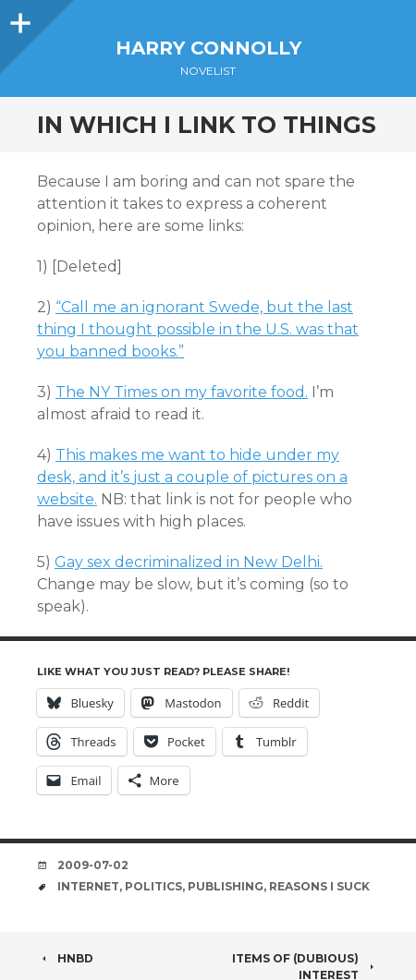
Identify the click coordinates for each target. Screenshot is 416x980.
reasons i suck (319, 886)
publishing (226, 886)
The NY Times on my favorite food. (182, 392)
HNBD (65, 958)
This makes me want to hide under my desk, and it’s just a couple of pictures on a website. (192, 477)
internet (88, 886)
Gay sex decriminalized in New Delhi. (189, 562)
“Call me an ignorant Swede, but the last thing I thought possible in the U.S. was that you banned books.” (198, 329)
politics (153, 886)
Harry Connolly (208, 48)
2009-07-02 (93, 865)
